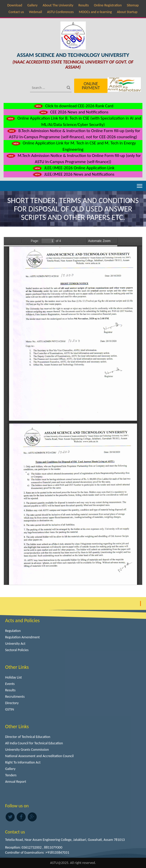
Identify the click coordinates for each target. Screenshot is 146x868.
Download (15, 5)
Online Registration (108, 5)
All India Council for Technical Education (34, 743)
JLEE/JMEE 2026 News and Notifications (73, 174)
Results (84, 5)
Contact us (16, 12)
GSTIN (10, 709)
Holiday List (13, 677)
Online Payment (91, 86)
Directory (12, 703)
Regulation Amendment (22, 637)
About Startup (127, 12)
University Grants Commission (27, 750)
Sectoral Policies (17, 650)
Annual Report (16, 782)
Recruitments (15, 697)
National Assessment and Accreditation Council (39, 756)
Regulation (13, 631)
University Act (15, 644)
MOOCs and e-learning (95, 12)
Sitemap (133, 5)
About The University (58, 5)
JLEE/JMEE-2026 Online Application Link (73, 168)
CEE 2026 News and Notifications (73, 112)
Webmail (36, 12)
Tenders (11, 775)
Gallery (32, 5)
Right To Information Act (23, 762)
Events (10, 684)
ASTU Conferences (60, 12)
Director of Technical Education (28, 737)
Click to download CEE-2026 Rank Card (73, 106)
